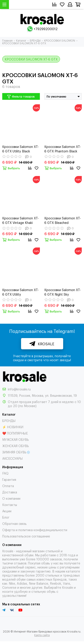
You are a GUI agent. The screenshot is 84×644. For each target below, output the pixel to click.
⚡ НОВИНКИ (13, 427)
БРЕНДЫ (9, 420)
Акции (7, 511)
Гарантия (9, 479)
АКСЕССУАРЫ (12, 458)
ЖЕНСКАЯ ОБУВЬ (16, 446)
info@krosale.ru (19, 389)
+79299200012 (46, 29)
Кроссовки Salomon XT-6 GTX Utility (20, 292)
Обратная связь (14, 523)
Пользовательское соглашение (26, 536)
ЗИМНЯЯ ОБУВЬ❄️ (16, 452)
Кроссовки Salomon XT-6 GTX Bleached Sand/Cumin (63, 220)
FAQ (5, 473)
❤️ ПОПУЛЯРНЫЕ (15, 433)
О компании (11, 498)
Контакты (10, 505)
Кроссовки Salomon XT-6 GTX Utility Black (20, 149)
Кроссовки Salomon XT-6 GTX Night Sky (63, 292)
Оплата (8, 486)
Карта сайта (42, 635)
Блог (6, 517)
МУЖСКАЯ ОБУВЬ (16, 439)
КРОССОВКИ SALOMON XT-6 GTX (31, 59)
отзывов (20, 563)
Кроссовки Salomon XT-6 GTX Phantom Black (63, 149)
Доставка (10, 492)
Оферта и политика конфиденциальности (35, 530)
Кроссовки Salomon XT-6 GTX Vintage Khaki (20, 220)
